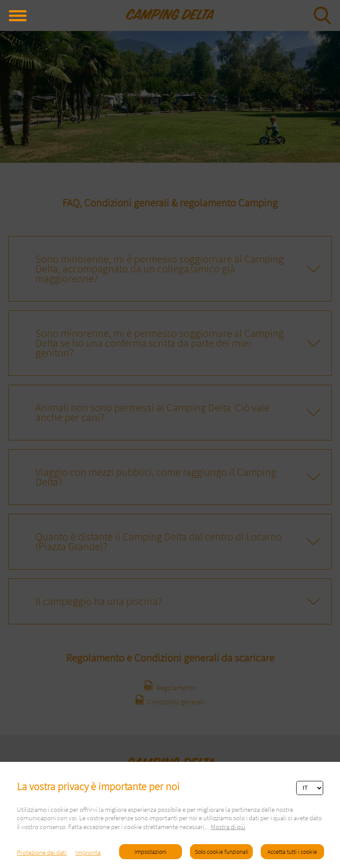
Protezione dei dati (42, 852)
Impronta (88, 852)
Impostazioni (151, 852)
